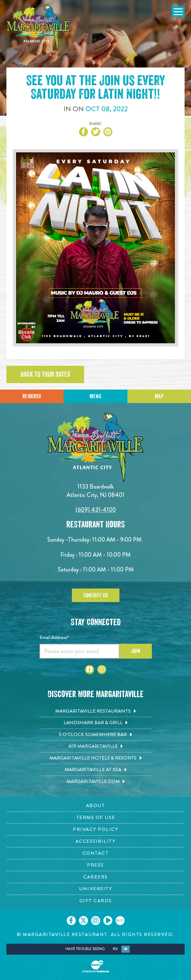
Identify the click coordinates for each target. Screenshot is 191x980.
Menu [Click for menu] (95, 396)
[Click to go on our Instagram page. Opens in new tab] (96, 921)
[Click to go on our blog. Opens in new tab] (120, 921)
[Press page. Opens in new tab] (96, 865)
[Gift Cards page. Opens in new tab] (96, 901)
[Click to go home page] (39, 28)
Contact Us (96, 595)
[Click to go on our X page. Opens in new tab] (83, 921)
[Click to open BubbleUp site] (96, 967)
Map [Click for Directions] (159, 396)
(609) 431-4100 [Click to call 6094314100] (96, 510)
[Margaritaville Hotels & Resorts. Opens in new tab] (96, 758)
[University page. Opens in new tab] (96, 889)
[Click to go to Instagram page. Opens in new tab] (102, 670)
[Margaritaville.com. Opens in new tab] (96, 782)
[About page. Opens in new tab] (96, 806)
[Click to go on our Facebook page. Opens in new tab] (71, 921)
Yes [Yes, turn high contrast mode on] (115, 949)
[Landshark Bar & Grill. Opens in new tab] (96, 723)
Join (136, 651)
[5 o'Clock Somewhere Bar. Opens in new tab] (96, 735)
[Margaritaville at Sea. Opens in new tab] (96, 770)
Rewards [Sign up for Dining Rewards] (32, 396)
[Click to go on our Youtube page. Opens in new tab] (108, 921)
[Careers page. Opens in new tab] (96, 877)
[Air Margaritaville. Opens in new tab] (96, 746)
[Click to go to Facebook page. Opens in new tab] (90, 670)
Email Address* (54, 637)
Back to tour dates (45, 374)
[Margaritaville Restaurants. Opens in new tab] (96, 711)
